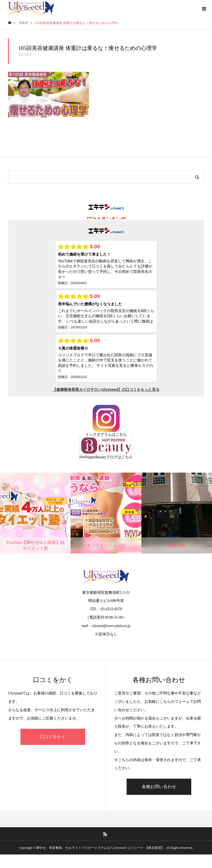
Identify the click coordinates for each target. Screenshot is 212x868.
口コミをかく (53, 737)
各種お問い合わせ (159, 787)
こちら (121, 434)
